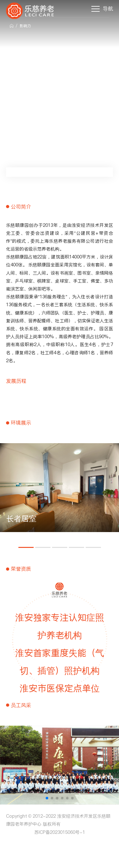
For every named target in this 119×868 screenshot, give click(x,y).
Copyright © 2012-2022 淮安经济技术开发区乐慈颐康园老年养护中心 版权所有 (58, 820)
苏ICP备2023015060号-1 (60, 832)
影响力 (25, 26)
